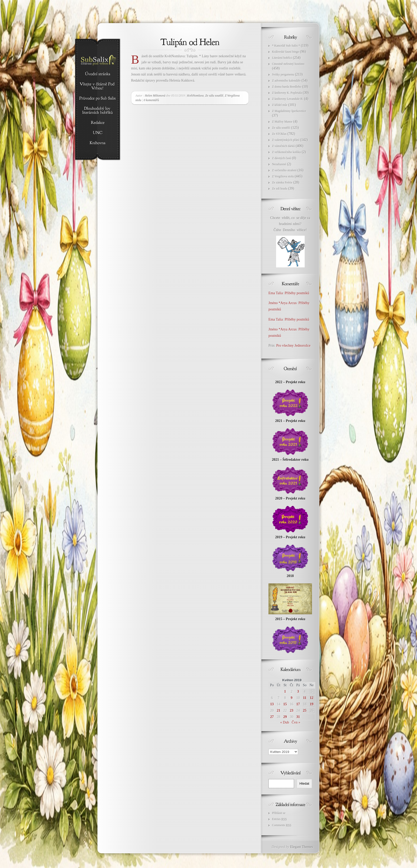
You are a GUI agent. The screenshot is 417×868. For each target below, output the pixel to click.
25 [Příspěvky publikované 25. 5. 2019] (305, 710)
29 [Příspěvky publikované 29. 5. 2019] (285, 717)
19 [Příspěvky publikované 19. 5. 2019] (311, 704)
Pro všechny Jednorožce (294, 346)
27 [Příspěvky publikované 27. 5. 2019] (272, 717)
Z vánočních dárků (283, 146)
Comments (282, 825)
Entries (279, 819)
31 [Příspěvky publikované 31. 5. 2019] (298, 717)
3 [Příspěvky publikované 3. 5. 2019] (298, 691)
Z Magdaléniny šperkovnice (289, 111)
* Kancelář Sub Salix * (286, 46)
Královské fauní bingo (286, 52)
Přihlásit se (279, 813)
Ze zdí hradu (280, 189)
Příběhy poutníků (297, 293)
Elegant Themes (302, 847)
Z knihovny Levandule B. (288, 99)
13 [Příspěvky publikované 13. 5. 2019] (272, 704)
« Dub (285, 722)
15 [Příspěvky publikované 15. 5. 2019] (285, 704)
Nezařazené (279, 164)
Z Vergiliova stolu (283, 176)
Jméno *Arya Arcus (283, 303)
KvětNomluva (195, 96)
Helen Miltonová (155, 96)
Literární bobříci (282, 58)
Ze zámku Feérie (282, 182)
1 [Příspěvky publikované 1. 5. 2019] (285, 691)
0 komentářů (151, 100)
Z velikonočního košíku (286, 152)
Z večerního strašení (284, 170)
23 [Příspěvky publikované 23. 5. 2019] (291, 710)
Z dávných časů (282, 158)
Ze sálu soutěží (214, 96)
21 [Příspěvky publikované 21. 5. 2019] (279, 710)
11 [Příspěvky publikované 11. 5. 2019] (305, 698)
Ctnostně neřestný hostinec (288, 64)
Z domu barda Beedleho (287, 87)
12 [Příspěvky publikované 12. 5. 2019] (311, 698)
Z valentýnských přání (286, 140)
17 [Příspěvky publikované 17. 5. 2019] (298, 704)
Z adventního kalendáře (286, 81)
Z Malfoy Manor (282, 122)
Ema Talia (276, 293)
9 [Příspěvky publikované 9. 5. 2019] (292, 698)
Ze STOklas (279, 134)
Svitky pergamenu (283, 75)
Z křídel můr (280, 105)
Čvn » (296, 722)
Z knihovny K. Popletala (287, 93)
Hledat (304, 783)
